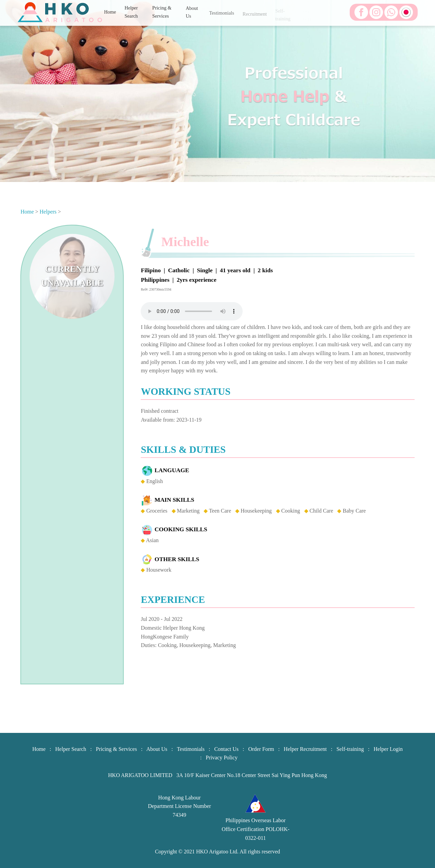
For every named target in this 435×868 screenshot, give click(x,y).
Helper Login (388, 749)
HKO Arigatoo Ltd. (217, 852)
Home (110, 12)
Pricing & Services (162, 15)
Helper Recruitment (305, 749)
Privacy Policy (222, 758)
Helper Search (131, 14)
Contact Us (226, 749)
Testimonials (221, 15)
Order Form (261, 749)
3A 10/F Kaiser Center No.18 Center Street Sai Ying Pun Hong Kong (252, 775)
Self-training (350, 749)
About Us (192, 15)
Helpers (48, 212)
